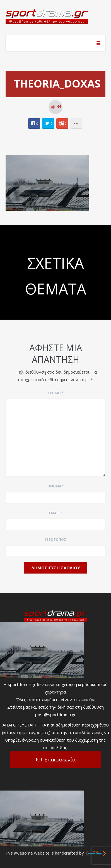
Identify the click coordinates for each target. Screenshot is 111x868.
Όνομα (56, 486)
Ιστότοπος (56, 540)
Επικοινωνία (60, 759)
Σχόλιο (55, 393)
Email (56, 513)
